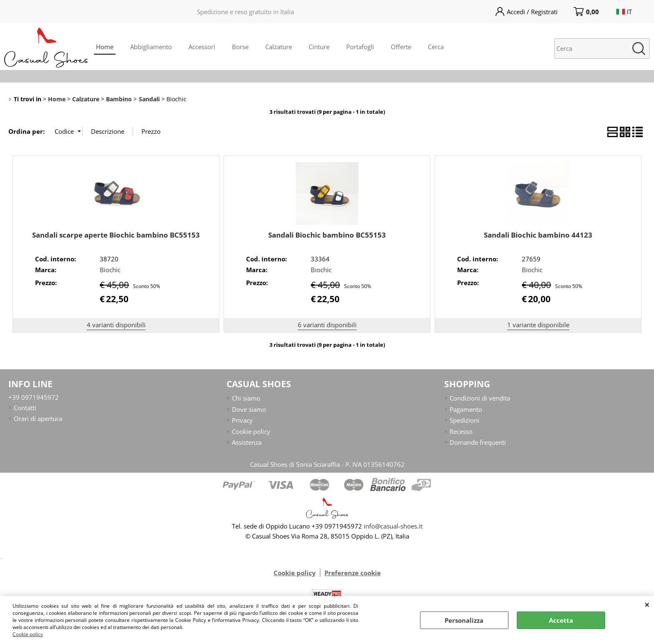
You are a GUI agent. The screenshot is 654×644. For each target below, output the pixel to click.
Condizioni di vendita (480, 398)
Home (105, 47)
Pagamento (466, 409)
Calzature (279, 47)
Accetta (561, 620)
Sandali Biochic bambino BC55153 (327, 235)
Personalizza (464, 620)
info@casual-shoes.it (393, 526)
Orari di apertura (38, 418)
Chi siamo (246, 398)
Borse (240, 47)
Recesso (461, 431)
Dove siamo (249, 409)
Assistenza (247, 442)
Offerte (401, 47)
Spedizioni (464, 420)
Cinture (319, 47)
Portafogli (360, 47)
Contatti (25, 408)
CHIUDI (647, 604)
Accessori (202, 47)
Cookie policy (28, 634)
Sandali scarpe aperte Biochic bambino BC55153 (116, 235)
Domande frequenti (478, 442)
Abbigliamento (151, 47)
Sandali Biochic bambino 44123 (538, 235)
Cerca (436, 47)
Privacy (242, 420)
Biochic (110, 270)
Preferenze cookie (353, 573)
